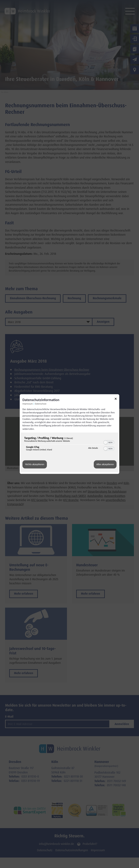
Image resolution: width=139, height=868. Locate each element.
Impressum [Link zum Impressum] (28, 404)
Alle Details (93, 448)
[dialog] (69, 434)
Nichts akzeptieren (35, 464)
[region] (69, 444)
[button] (106, 442)
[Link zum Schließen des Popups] (117, 399)
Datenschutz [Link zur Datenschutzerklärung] (41, 404)
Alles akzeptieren (105, 464)
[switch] (109, 442)
